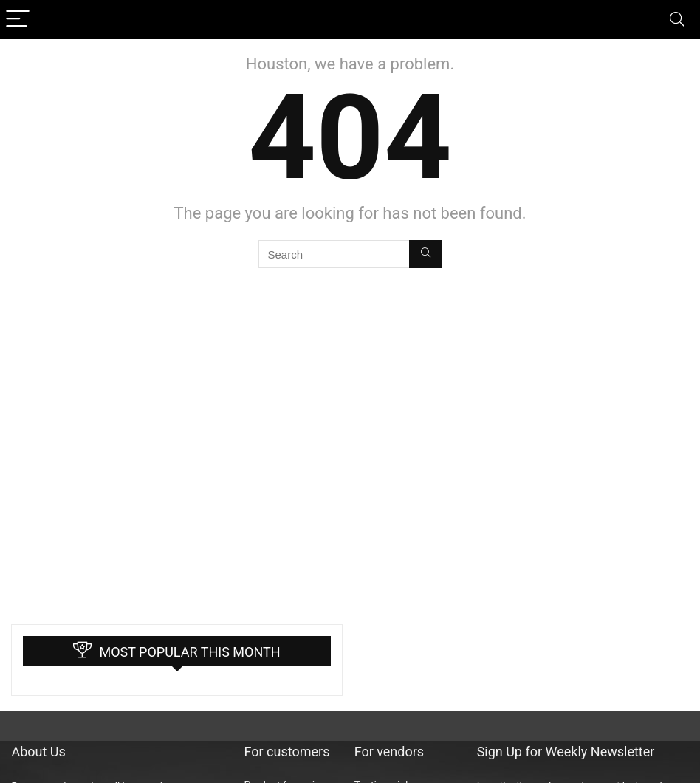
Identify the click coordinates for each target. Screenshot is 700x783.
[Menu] (18, 20)
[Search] (677, 20)
